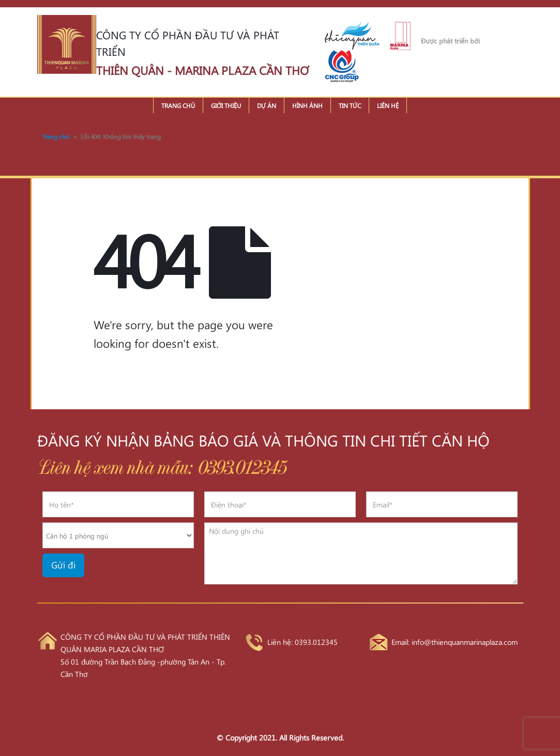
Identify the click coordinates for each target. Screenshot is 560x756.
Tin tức (350, 105)
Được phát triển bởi (450, 41)
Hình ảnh (307, 105)
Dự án (267, 105)
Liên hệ (388, 105)
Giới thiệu (226, 105)
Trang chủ (178, 105)
